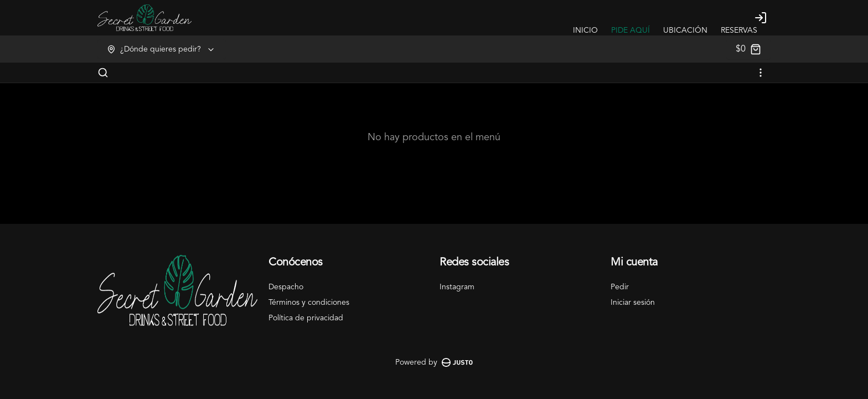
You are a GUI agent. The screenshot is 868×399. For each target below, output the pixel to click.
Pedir (620, 287)
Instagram (457, 287)
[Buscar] (103, 73)
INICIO (585, 30)
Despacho (286, 287)
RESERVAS (739, 30)
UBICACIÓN (685, 30)
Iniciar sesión (633, 303)
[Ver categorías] (761, 73)
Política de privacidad (306, 318)
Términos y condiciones (309, 303)
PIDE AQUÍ (631, 30)
